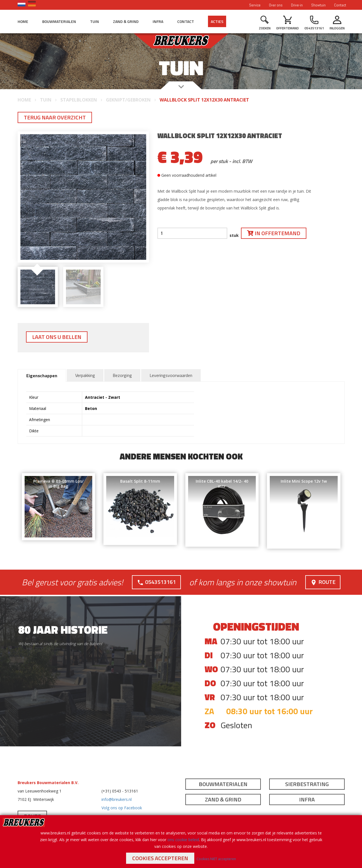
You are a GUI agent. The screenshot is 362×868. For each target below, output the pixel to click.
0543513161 (156, 582)
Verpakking (85, 375)
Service (255, 5)
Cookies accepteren (160, 858)
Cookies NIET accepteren (216, 859)
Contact (340, 5)
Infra (158, 21)
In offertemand (274, 233)
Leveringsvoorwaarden (171, 375)
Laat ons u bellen (57, 337)
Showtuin (318, 5)
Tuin (94, 21)
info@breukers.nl (117, 799)
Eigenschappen (42, 376)
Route (323, 582)
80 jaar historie (63, 630)
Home (23, 21)
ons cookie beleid (183, 840)
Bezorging (122, 375)
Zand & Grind (126, 21)
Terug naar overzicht (55, 117)
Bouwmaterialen (59, 21)
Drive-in (297, 5)
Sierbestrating (307, 784)
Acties (217, 21)
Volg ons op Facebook (122, 808)
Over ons (276, 5)
